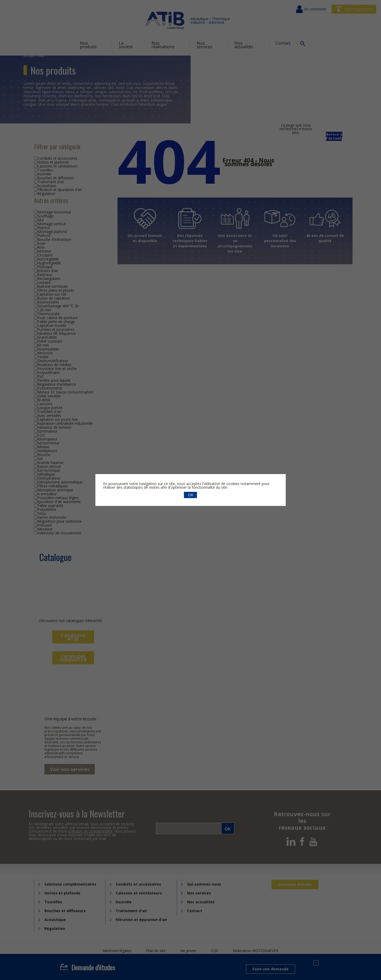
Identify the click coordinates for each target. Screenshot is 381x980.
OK (191, 495)
